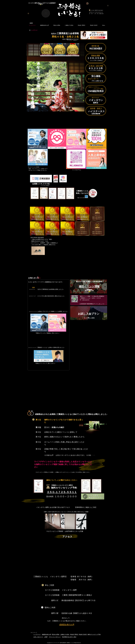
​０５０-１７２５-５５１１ (96, 12)
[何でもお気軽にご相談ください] (90, 10)
